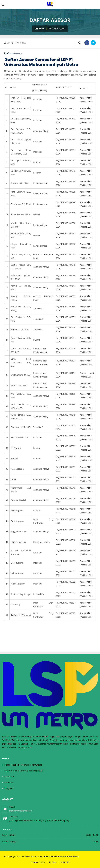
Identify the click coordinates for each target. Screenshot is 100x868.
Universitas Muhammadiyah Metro (61, 857)
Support (65, 862)
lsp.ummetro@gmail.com (21, 811)
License (53, 862)
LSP (7, 43)
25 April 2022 (19, 43)
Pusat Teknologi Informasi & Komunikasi (23, 765)
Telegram (9, 788)
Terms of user (38, 862)
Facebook (9, 782)
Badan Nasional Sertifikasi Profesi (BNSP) (24, 771)
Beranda (40, 29)
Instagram (9, 777)
